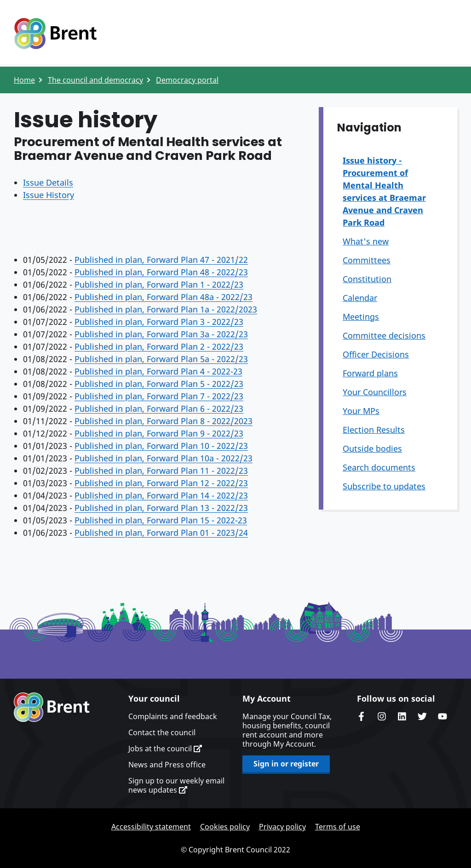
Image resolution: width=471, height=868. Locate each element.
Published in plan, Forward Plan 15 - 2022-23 (161, 520)
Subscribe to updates (384, 486)
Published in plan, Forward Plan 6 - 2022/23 (159, 408)
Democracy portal (187, 80)
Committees (367, 260)
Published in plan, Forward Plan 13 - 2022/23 (161, 508)
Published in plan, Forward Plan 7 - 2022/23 (159, 396)
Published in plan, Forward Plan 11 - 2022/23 (161, 471)
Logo (55, 34)
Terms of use (338, 827)
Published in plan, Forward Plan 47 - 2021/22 (161, 260)
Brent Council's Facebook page (362, 716)
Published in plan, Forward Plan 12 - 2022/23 (161, 483)
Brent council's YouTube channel (442, 716)
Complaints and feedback (173, 716)
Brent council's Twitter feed (422, 716)
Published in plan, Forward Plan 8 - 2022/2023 (164, 421)
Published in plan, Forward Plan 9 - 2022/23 (159, 433)
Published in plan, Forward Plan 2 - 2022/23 (159, 346)
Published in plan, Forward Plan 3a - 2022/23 (161, 334)
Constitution (367, 279)
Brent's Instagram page (382, 716)
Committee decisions (384, 335)
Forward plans (370, 373)
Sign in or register (286, 764)
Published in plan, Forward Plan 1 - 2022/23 (159, 284)
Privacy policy (282, 827)
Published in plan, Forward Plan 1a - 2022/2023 (166, 309)
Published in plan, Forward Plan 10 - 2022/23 (161, 446)
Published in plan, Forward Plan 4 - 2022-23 (158, 371)
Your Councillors (375, 392)
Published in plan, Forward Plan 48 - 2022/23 (161, 272)
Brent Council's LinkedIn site (402, 716)
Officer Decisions (376, 354)
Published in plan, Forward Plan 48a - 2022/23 (164, 297)
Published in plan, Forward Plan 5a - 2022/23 (161, 359)
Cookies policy (225, 827)
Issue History (49, 195)
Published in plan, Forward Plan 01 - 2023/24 (161, 533)
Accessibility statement (151, 827)
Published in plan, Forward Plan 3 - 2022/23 (159, 322)
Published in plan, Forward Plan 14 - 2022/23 (161, 495)
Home (24, 80)
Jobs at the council (165, 749)
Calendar (360, 298)
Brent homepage (52, 707)
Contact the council (162, 732)
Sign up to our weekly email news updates (176, 785)
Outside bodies (372, 448)
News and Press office (167, 765)
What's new (366, 241)
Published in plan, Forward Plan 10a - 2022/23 (164, 458)
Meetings (361, 317)
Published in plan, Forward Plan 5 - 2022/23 (159, 384)
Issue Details (48, 182)
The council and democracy (95, 80)
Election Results (374, 430)
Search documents (379, 467)
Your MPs (361, 411)
